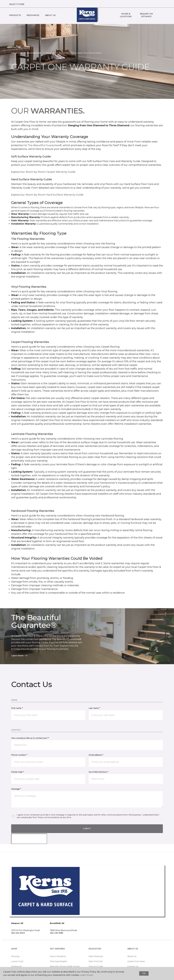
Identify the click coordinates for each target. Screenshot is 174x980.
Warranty (50, 53)
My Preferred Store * (98, 772)
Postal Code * (17, 772)
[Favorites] (162, 15)
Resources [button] (33, 15)
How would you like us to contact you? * (30, 738)
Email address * (96, 755)
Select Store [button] (17, 4)
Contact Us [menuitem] (133, 966)
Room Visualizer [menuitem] (58, 956)
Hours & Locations (126, 15)
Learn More (19, 656)
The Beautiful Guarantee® (45, 145)
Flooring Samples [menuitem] (58, 961)
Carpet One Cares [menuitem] (136, 961)
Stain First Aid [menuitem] (95, 961)
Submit (87, 829)
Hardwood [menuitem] (16, 966)
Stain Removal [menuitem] (96, 956)
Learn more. (87, 975)
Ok (144, 973)
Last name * (94, 708)
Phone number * (19, 755)
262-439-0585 (57, 933)
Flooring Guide (34, 53)
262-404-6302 (18, 933)
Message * (16, 789)
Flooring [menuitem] (15, 956)
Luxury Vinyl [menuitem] (17, 961)
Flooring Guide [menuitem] (96, 966)
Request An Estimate (146, 15)
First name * (17, 708)
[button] (159, 15)
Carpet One (17, 53)
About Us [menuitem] (132, 956)
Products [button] (15, 15)
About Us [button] (50, 15)
